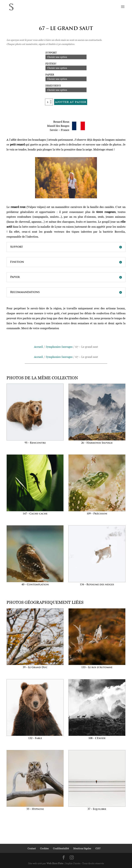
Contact (32, 848)
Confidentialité (61, 848)
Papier (50, 75)
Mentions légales (82, 848)
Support (51, 53)
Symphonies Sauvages (59, 347)
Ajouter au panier (71, 102)
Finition (51, 64)
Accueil (38, 347)
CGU (98, 848)
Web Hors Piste (55, 863)
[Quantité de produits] (49, 102)
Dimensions (53, 86)
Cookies (44, 848)
